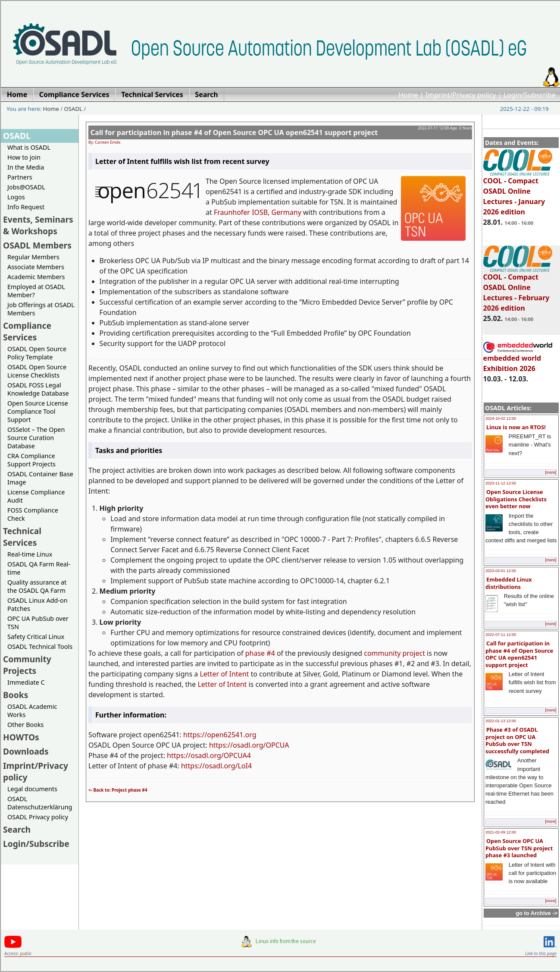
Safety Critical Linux (36, 637)
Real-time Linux (30, 554)
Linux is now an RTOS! (516, 427)
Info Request (26, 207)
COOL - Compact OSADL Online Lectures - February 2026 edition (518, 289)
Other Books (25, 725)
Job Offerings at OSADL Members (41, 309)
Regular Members (33, 257)
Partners (20, 177)
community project (394, 653)
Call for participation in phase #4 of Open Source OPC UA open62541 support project (519, 654)
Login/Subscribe (530, 95)
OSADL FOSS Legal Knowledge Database (38, 389)
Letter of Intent (224, 674)
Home (408, 95)
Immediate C (26, 682)
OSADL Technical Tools (40, 646)
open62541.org (232, 735)
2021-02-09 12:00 (501, 832)
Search (17, 829)
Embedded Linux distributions (509, 583)
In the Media (26, 167)
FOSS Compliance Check (33, 514)
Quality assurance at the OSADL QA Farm (37, 586)
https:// (195, 735)
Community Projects (27, 665)
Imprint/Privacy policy (461, 95)
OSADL (73, 109)
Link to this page (541, 953)
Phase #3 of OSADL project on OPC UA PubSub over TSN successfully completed (517, 740)
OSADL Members (37, 245)
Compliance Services (27, 331)
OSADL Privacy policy (38, 817)
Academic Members (36, 277)
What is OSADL (29, 147)
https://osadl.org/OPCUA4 (209, 755)
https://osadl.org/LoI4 (216, 766)
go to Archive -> (537, 913)
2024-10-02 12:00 (501, 418)
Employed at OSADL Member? (36, 291)
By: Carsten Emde (104, 142)
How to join (24, 157)
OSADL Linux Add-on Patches (38, 604)
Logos (16, 197)
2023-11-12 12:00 (501, 483)
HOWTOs (21, 737)
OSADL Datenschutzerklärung (40, 803)
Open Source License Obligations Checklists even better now (516, 499)
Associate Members (36, 267)
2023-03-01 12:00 (501, 571)
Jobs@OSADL (26, 187)
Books (16, 695)
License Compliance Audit (36, 496)
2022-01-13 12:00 (501, 721)
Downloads (26, 751)
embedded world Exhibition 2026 (518, 359)
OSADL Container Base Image (40, 478)
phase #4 (260, 653)
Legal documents (32, 789)
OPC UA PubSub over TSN (38, 623)
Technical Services (22, 537)
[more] (551, 472)
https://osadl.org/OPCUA (249, 745)
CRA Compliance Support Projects (31, 460)
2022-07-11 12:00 (501, 635)
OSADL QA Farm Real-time (39, 568)
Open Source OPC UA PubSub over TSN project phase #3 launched (519, 848)
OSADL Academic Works (32, 711)
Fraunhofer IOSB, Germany (258, 212)
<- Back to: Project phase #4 (118, 790)
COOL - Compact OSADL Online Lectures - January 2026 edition (518, 192)
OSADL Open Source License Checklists (37, 371)
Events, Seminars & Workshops (38, 225)
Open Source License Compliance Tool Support (38, 411)
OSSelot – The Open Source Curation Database (36, 438)
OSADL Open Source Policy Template (37, 353)
